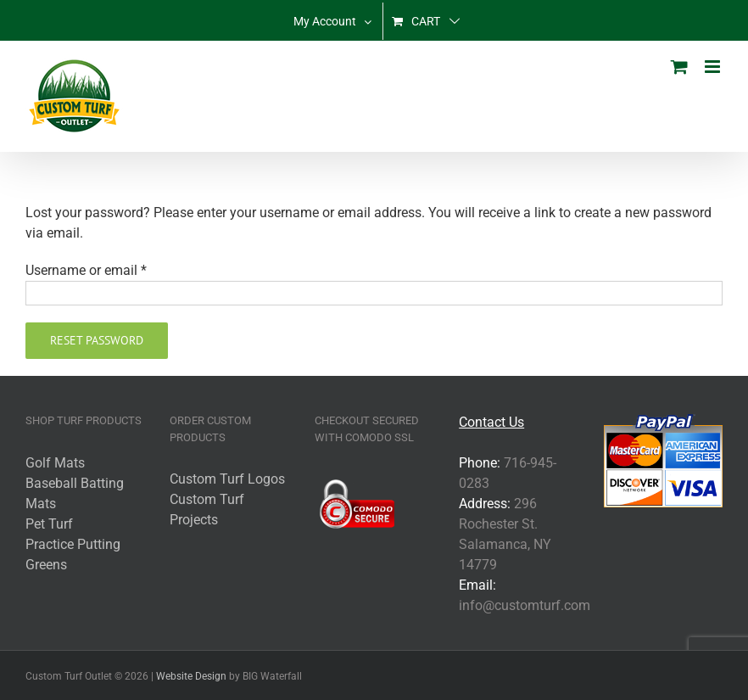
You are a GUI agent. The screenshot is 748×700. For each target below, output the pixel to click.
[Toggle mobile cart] (679, 67)
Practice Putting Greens (73, 554)
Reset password (97, 340)
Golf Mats (55, 463)
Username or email (86, 270)
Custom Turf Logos (227, 479)
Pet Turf (49, 524)
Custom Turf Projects (207, 510)
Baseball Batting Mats (75, 493)
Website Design (191, 676)
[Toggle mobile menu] (714, 67)
